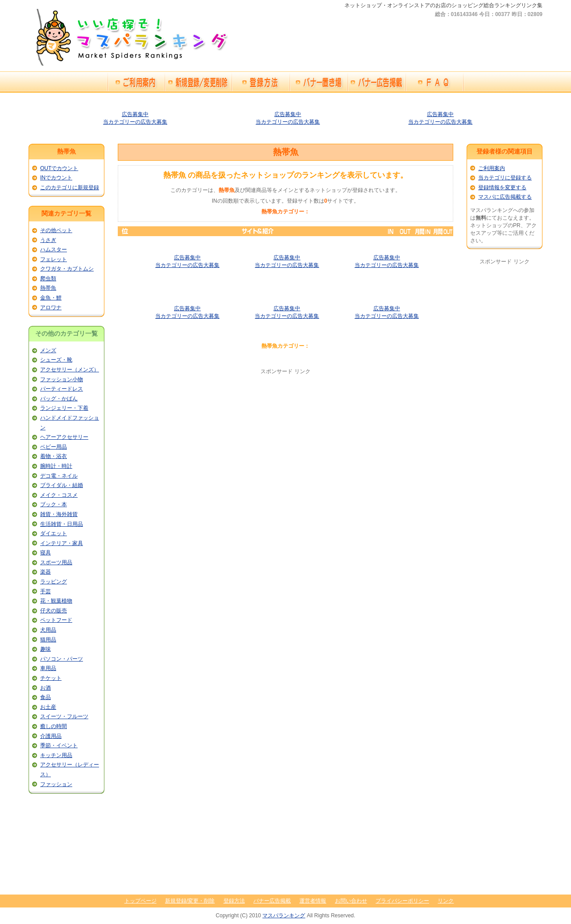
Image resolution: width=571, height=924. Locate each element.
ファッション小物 (62, 379)
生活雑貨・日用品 (62, 524)
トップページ (141, 901)
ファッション (56, 784)
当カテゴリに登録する (505, 178)
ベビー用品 (54, 447)
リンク (446, 901)
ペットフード (56, 620)
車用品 (48, 668)
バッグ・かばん (59, 399)
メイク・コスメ (59, 495)
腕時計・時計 (56, 466)
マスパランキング (284, 916)
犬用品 (48, 630)
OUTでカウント (59, 168)
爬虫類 (48, 279)
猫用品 (48, 640)
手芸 (46, 591)
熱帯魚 (48, 288)
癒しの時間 (54, 726)
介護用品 (51, 736)
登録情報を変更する (502, 187)
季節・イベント (59, 745)
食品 (46, 697)
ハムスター (54, 250)
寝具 (46, 553)
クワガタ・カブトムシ (67, 269)
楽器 (46, 572)
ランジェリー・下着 (64, 408)
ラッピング (54, 582)
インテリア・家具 (62, 543)
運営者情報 (313, 901)
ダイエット (54, 533)
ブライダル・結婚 (62, 485)
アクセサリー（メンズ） (70, 370)
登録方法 (234, 901)
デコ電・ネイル (59, 476)
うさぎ (48, 240)
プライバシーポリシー (402, 901)
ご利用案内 (492, 168)
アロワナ (51, 308)
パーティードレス (62, 389)
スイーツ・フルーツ (64, 716)
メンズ (48, 350)
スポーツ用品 (56, 562)
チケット (51, 678)
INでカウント (56, 178)
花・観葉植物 (56, 601)
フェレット (54, 259)
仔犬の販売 (54, 611)
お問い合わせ (351, 901)
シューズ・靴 (56, 360)
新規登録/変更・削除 (190, 901)
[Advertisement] (285, 438)
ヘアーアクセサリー (64, 437)
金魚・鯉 (51, 298)
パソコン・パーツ (62, 659)
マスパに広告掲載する (505, 197)
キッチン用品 (56, 755)
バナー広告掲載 (272, 901)
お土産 (48, 707)
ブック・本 (54, 504)
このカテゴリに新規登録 (70, 187)
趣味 (46, 649)
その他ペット (56, 230)
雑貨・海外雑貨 (59, 514)
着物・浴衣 (54, 456)
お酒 (46, 688)
